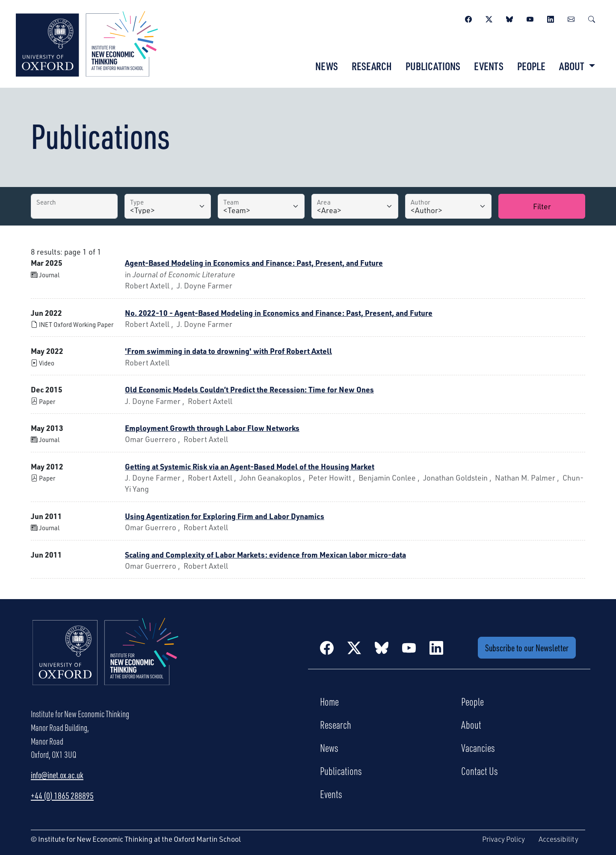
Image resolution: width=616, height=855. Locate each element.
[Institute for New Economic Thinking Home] (106, 661)
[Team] (261, 206)
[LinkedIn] (551, 18)
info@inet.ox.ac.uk (57, 775)
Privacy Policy (503, 839)
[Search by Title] (74, 206)
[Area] (355, 206)
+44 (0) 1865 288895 (62, 796)
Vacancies (478, 748)
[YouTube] (530, 18)
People (531, 66)
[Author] (449, 206)
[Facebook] (468, 18)
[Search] (592, 18)
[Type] (168, 206)
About (471, 724)
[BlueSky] (509, 18)
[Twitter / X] (489, 18)
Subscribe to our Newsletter (527, 648)
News (327, 66)
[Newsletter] (571, 18)
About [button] (573, 66)
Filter (542, 206)
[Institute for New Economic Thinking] (87, 43)
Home (329, 701)
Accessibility (558, 839)
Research (372, 66)
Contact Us (480, 771)
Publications (433, 66)
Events (489, 66)
